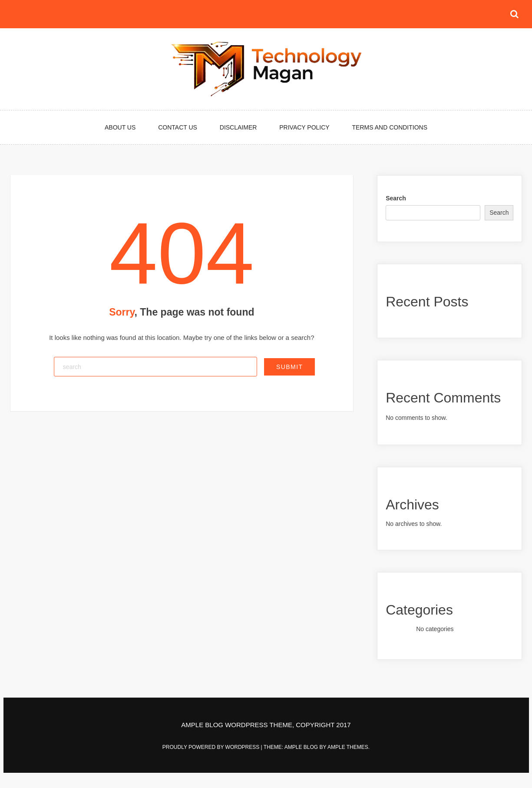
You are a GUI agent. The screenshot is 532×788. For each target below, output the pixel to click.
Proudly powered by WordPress (212, 747)
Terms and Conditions (390, 127)
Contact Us (178, 127)
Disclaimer (238, 127)
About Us (120, 127)
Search (396, 198)
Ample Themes (348, 747)
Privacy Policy (304, 127)
